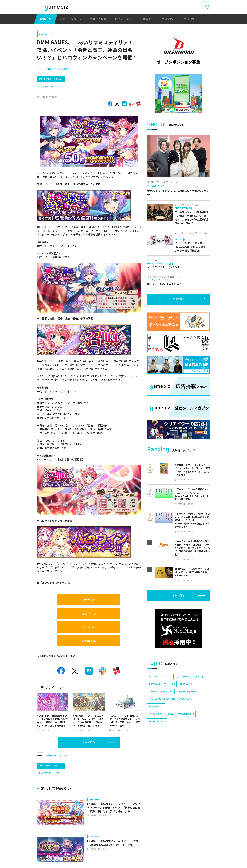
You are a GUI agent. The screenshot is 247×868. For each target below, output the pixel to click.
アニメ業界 (166, 19)
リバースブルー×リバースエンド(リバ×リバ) (170, 699)
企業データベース (70, 19)
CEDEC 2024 (186, 684)
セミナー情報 (123, 19)
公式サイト (89, 600)
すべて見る (89, 742)
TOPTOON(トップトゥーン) (162, 684)
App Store (89, 627)
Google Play (89, 641)
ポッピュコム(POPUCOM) (161, 691)
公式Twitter (89, 613)
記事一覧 (46, 19)
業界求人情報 (98, 19)
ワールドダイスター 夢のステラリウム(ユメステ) (171, 714)
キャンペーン (46, 34)
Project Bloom (156, 706)
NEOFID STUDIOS (157, 721)
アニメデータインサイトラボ (190, 677)
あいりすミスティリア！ (50, 87)
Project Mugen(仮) (187, 691)
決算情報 (145, 19)
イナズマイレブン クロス (160, 677)
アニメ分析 (188, 19)
